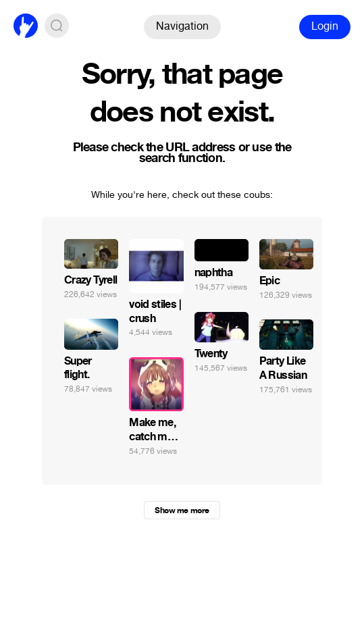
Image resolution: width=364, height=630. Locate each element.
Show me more (182, 510)
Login (325, 26)
